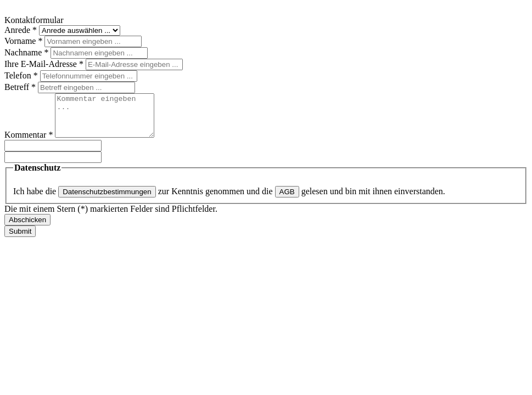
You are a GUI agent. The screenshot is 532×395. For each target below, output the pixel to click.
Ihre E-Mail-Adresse (45, 64)
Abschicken (27, 228)
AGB (287, 200)
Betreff (21, 87)
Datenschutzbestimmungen (107, 200)
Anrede (22, 30)
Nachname (27, 52)
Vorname (24, 41)
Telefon (22, 75)
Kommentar (30, 143)
